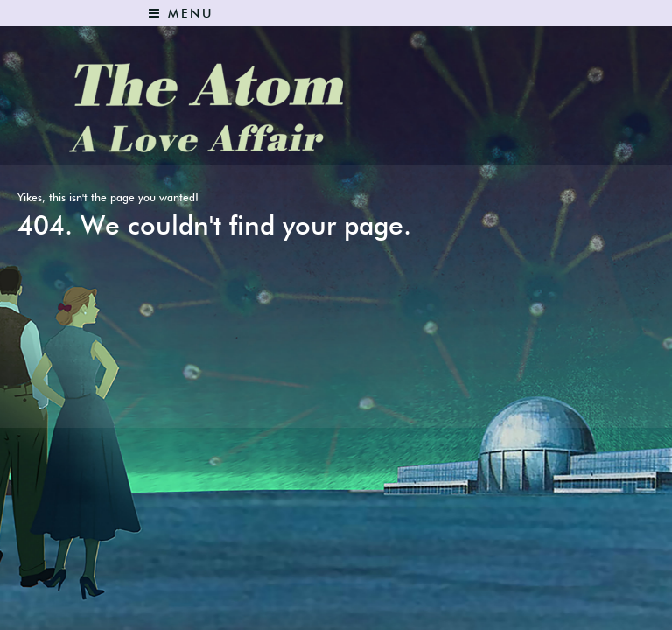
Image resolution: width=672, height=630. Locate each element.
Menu (181, 14)
